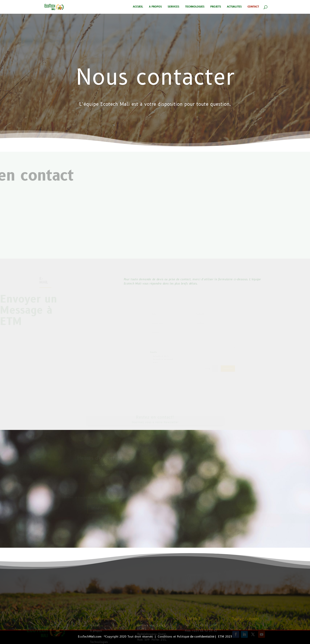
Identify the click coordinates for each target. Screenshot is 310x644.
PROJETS (216, 7)
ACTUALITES (234, 7)
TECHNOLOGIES (195, 7)
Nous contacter (155, 99)
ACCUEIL (138, 7)
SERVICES (174, 7)
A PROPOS (155, 7)
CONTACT (253, 7)
